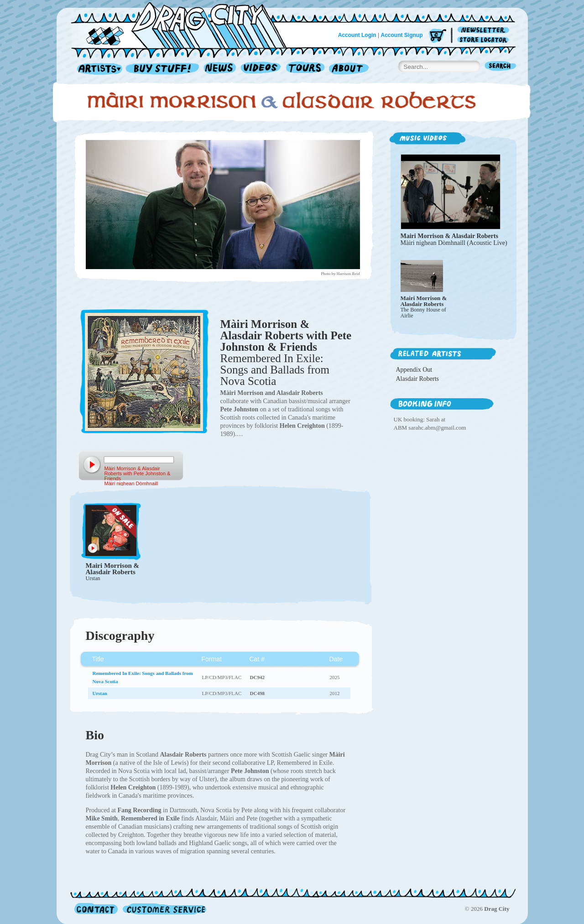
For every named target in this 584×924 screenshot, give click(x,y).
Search (501, 67)
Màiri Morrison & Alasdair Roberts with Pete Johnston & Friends (286, 335)
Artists (97, 69)
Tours (305, 69)
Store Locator (485, 40)
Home (184, 25)
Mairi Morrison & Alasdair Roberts (112, 569)
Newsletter (485, 30)
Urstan (93, 578)
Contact (96, 909)
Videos (261, 69)
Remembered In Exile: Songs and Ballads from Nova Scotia (275, 370)
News (220, 69)
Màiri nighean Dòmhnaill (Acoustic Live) (454, 243)
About (349, 69)
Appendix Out (414, 370)
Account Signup (402, 35)
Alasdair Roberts (417, 379)
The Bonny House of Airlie (423, 313)
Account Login (357, 35)
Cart (438, 36)
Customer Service (164, 909)
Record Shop (163, 69)
